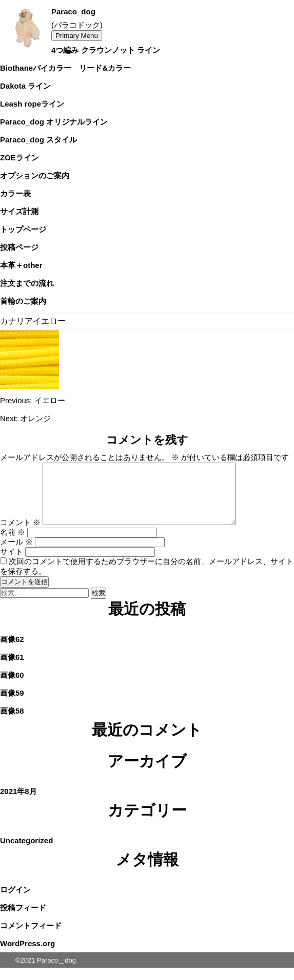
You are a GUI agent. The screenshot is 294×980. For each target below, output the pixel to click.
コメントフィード (31, 938)
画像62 (12, 651)
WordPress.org (27, 956)
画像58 (12, 723)
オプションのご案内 (35, 175)
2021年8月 (18, 804)
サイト (12, 564)
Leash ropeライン (32, 104)
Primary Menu (77, 36)
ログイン (15, 902)
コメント (20, 535)
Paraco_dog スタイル (38, 140)
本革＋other (21, 265)
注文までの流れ (27, 283)
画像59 (12, 705)
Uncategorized (26, 853)
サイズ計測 (19, 211)
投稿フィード (23, 920)
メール (16, 554)
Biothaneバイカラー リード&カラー (65, 68)
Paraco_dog (73, 12)
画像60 (12, 687)
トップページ (23, 229)
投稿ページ (19, 247)
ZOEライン (19, 158)
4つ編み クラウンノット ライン (106, 50)
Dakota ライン (25, 86)
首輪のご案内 (23, 301)
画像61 (12, 669)
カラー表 (15, 193)
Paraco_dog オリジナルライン (54, 122)
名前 (13, 544)
